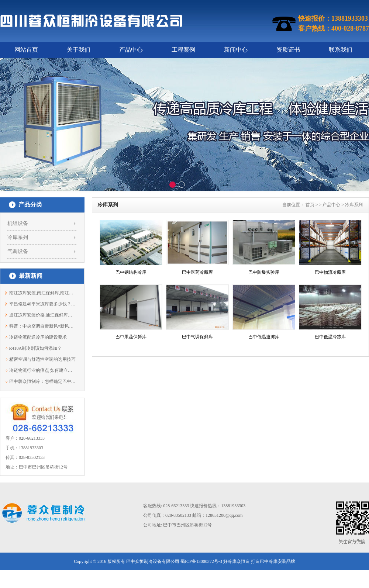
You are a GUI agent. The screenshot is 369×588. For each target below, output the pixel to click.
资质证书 (288, 50)
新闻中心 (236, 50)
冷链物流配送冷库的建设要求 (38, 337)
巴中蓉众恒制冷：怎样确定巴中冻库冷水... (43, 381)
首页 (310, 205)
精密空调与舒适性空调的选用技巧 (42, 359)
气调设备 (18, 251)
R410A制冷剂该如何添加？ (36, 348)
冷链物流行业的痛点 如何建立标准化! (43, 370)
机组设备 (18, 223)
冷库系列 (18, 237)
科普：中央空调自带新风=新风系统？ (43, 326)
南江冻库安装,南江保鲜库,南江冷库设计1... (43, 293)
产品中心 (131, 50)
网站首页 (26, 50)
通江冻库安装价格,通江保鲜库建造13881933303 (43, 315)
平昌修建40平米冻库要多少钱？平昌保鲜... (43, 304)
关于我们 (79, 50)
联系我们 (341, 50)
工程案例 (183, 50)
